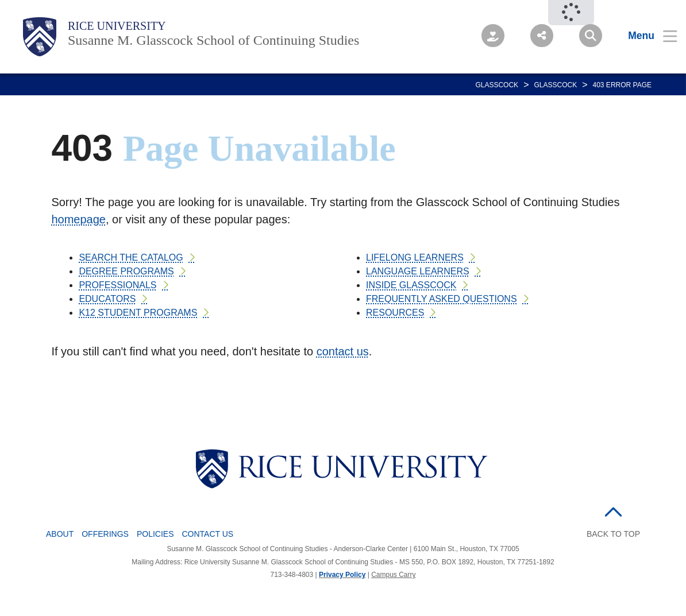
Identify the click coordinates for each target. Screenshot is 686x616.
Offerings (105, 534)
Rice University (117, 26)
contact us (343, 351)
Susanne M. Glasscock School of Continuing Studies (213, 40)
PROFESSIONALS (117, 285)
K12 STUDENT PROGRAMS (138, 313)
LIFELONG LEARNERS (415, 257)
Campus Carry (393, 575)
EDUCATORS (107, 299)
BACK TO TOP (613, 534)
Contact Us (208, 534)
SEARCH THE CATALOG (131, 257)
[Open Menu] (645, 36)
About (60, 534)
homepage (78, 219)
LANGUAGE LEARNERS (418, 271)
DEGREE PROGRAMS (126, 271)
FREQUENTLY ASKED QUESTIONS (442, 299)
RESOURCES (395, 313)
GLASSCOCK (497, 85)
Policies (155, 534)
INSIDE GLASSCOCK (411, 285)
